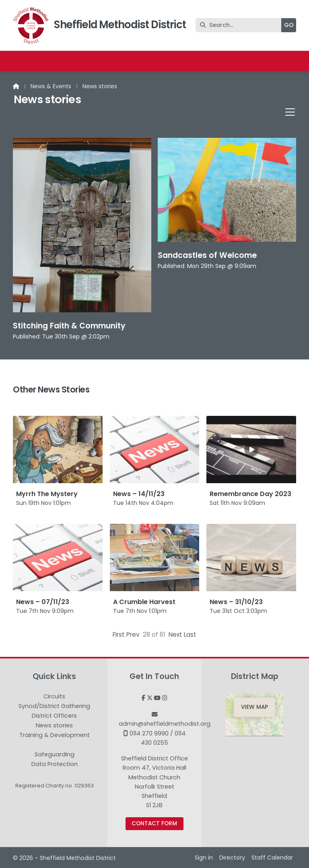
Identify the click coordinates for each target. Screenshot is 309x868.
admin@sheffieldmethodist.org (165, 724)
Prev (133, 634)
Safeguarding (55, 755)
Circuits (54, 697)
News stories (54, 726)
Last (190, 634)
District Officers (54, 716)
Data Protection (55, 764)
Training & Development (55, 735)
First (119, 634)
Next (175, 634)
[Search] (240, 25)
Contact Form (154, 823)
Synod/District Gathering (54, 706)
